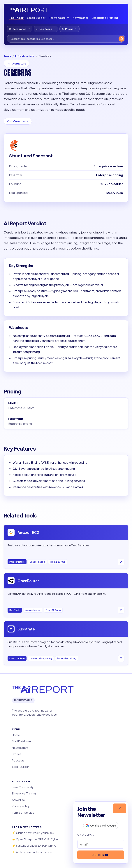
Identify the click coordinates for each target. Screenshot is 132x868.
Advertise (18, 800)
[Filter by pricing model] (69, 29)
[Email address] (101, 844)
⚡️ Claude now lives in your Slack (33, 833)
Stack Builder (36, 18)
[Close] (120, 808)
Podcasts (18, 760)
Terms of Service (23, 812)
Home (16, 735)
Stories (17, 754)
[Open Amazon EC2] (66, 547)
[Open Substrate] (66, 643)
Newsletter (80, 18)
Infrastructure (25, 56)
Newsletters (20, 748)
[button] (101, 826)
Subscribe (101, 855)
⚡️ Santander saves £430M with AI (34, 845)
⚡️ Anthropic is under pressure (32, 852)
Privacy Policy (21, 806)
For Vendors (59, 18)
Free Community (23, 787)
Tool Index (16, 18)
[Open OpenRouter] (66, 595)
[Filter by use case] (46, 29)
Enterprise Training (105, 18)
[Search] (122, 39)
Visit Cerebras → (18, 121)
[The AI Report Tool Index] (29, 10)
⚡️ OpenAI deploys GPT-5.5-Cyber (35, 839)
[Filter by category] (19, 29)
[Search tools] (64, 39)
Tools (7, 56)
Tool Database (21, 741)
